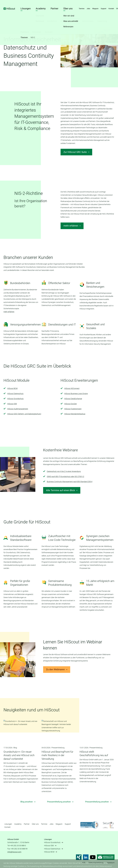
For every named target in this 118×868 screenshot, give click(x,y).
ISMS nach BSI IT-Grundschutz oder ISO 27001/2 (65, 477)
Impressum (111, 863)
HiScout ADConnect (72, 388)
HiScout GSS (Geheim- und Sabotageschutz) (24, 414)
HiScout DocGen (71, 404)
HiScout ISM (12, 404)
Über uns (68, 9)
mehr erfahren (71, 226)
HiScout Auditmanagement (18, 409)
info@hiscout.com (14, 852)
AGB (84, 863)
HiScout (9, 9)
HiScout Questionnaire (73, 409)
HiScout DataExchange (73, 399)
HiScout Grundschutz (15, 399)
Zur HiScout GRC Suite (75, 152)
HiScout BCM (12, 388)
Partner (54, 9)
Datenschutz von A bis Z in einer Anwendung (64, 471)
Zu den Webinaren (55, 669)
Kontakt (111, 9)
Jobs (88, 9)
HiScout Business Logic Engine (76, 394)
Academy (41, 9)
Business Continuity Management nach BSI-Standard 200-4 (70, 482)
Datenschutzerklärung (96, 863)
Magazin (95, 9)
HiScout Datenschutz (15, 394)
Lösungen (26, 9)
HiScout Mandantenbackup (75, 414)
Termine (82, 9)
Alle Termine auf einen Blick (60, 490)
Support (103, 9)
